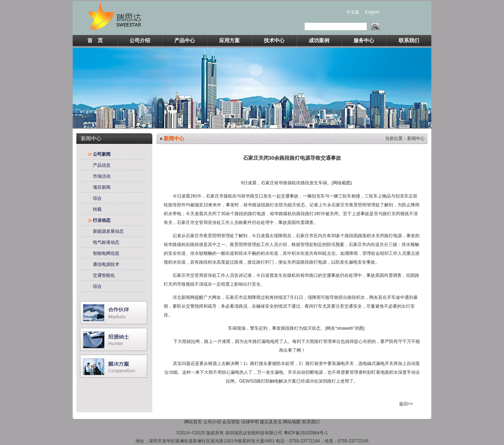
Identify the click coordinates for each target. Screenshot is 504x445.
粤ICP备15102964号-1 (306, 433)
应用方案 (229, 40)
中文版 (353, 12)
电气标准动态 (106, 242)
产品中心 (185, 40)
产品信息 (102, 165)
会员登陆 (231, 422)
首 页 (95, 40)
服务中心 (364, 40)
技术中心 (274, 40)
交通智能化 (104, 275)
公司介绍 (140, 40)
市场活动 (102, 176)
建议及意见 (271, 422)
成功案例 (319, 40)
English (372, 12)
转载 (97, 209)
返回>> (406, 404)
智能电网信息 (106, 253)
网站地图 (292, 422)
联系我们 (409, 40)
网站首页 (193, 422)
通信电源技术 (106, 264)
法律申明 (250, 422)
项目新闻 (102, 187)
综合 (97, 198)
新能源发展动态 (108, 231)
